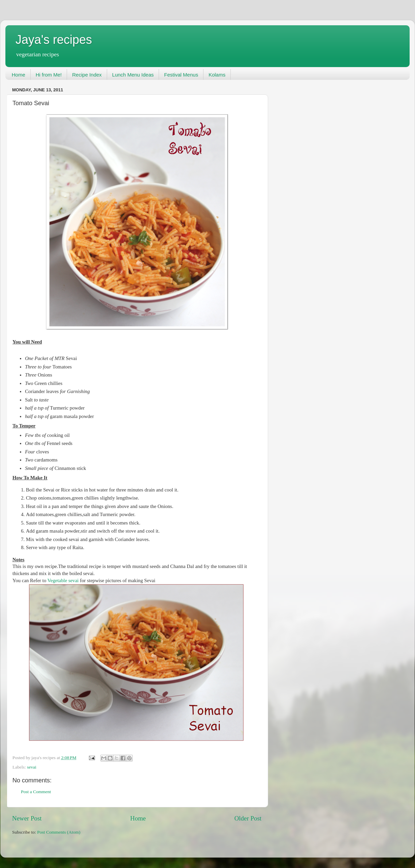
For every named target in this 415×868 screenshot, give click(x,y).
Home (19, 75)
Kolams (217, 75)
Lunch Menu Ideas (133, 75)
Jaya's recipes (54, 40)
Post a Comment (36, 792)
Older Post (248, 818)
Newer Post (27, 818)
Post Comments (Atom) (59, 832)
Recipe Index (87, 75)
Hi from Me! (49, 75)
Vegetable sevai (64, 580)
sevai (32, 767)
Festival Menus (181, 75)
